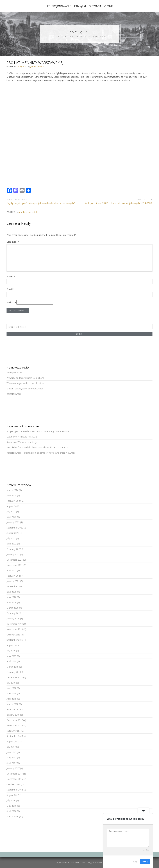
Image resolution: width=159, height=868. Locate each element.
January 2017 (13, 768)
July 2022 (11, 538)
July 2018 (11, 683)
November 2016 (15, 779)
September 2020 (15, 586)
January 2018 (13, 715)
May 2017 (11, 758)
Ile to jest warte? (15, 372)
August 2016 (13, 795)
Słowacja (95, 6)
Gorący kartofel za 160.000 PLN (52, 447)
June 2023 (11, 517)
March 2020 (12, 608)
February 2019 (14, 672)
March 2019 (12, 667)
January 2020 (13, 618)
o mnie (109, 6)
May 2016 (11, 806)
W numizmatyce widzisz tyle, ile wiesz (25, 383)
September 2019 (15, 640)
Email (10, 289)
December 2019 (15, 624)
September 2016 (15, 790)
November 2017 (15, 725)
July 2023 (11, 512)
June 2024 (11, 496)
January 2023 (13, 522)
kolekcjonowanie (59, 6)
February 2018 (14, 709)
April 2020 (11, 603)
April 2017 (11, 763)
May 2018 (11, 693)
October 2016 (13, 784)
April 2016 (11, 811)
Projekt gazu (13, 431)
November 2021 (15, 565)
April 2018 (11, 699)
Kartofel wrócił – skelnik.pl (20, 447)
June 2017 (11, 752)
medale (23, 212)
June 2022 (11, 544)
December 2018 (15, 677)
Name (11, 276)
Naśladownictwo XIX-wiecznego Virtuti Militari (46, 431)
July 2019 (11, 651)
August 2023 (13, 506)
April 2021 (11, 570)
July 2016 (11, 800)
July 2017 (11, 747)
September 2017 (15, 736)
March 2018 (12, 704)
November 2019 (15, 629)
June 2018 (11, 688)
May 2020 (11, 597)
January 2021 (13, 581)
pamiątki (80, 6)
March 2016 (12, 816)
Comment (13, 242)
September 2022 (15, 528)
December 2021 (15, 560)
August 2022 (13, 533)
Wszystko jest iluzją (27, 437)
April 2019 (11, 661)
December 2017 (15, 720)
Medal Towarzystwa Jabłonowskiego (25, 389)
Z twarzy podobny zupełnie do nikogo (25, 378)
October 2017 (13, 731)
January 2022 (13, 554)
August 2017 (13, 742)
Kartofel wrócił (14, 394)
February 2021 (14, 576)
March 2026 (12, 490)
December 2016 (15, 774)
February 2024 (14, 501)
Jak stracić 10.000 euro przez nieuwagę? (56, 453)
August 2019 (13, 645)
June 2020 (11, 592)
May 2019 (11, 656)
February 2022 (14, 549)
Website (11, 302)
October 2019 (13, 635)
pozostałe (33, 212)
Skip (135, 862)
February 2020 (14, 613)
